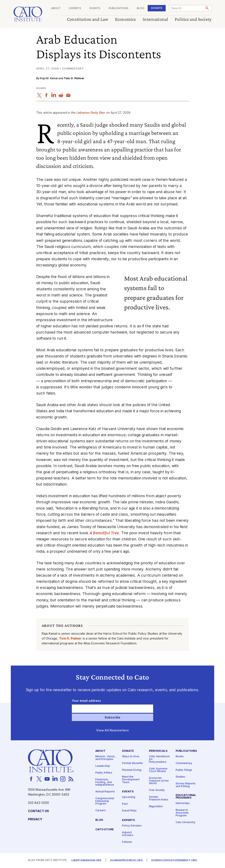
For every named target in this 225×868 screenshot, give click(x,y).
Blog (141, 8)
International (155, 19)
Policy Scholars (132, 826)
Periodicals (158, 751)
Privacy (35, 819)
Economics (125, 19)
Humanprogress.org (126, 860)
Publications (119, 8)
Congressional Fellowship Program (105, 801)
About (56, 8)
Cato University (185, 822)
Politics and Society (193, 19)
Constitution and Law (88, 19)
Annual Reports (105, 792)
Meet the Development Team (131, 780)
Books (180, 757)
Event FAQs (129, 811)
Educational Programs (186, 797)
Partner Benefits (133, 763)
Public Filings (184, 770)
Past (125, 804)
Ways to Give (131, 757)
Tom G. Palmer (74, 78)
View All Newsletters (113, 731)
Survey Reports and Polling (186, 785)
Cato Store (105, 830)
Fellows (127, 842)
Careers (101, 811)
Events (95, 8)
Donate (157, 8)
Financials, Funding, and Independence (105, 782)
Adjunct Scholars (128, 834)
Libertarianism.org (87, 860)
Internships (183, 804)
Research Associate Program (182, 813)
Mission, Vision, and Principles (106, 758)
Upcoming (129, 797)
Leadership (103, 766)
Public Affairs (104, 773)
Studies (181, 777)
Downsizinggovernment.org (174, 860)
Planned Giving (132, 770)
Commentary (184, 763)
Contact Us (38, 811)
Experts (75, 8)
